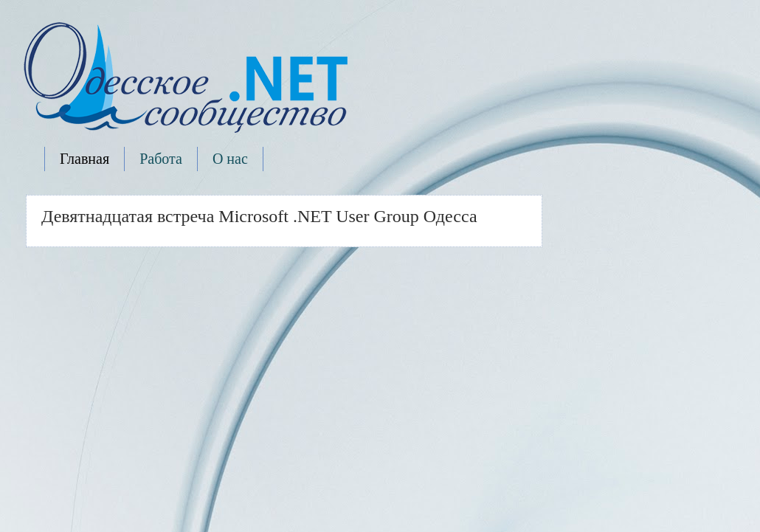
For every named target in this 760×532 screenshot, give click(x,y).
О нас (230, 159)
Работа (161, 159)
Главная (84, 159)
